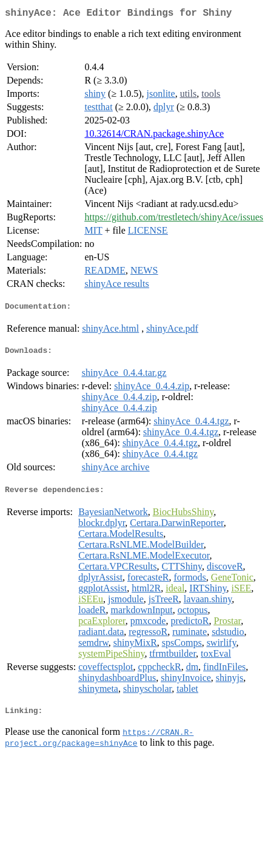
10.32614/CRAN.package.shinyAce (154, 136)
